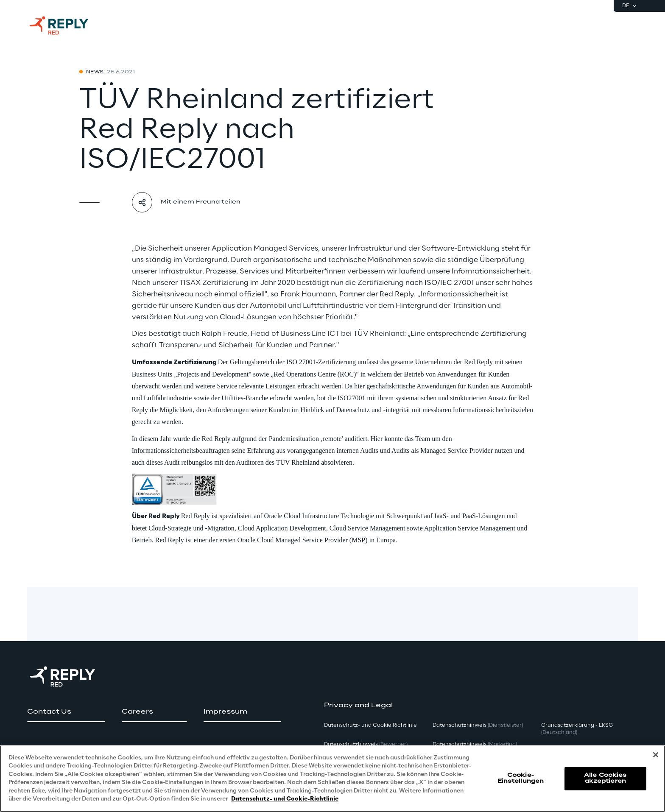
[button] (66, 712)
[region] (332, 779)
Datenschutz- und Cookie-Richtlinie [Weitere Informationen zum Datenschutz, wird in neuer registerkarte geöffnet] (285, 799)
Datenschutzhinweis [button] (366, 744)
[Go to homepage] (67, 25)
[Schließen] (656, 755)
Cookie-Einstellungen (521, 778)
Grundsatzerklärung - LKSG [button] (577, 729)
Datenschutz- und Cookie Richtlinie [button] (370, 725)
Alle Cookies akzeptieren (605, 778)
